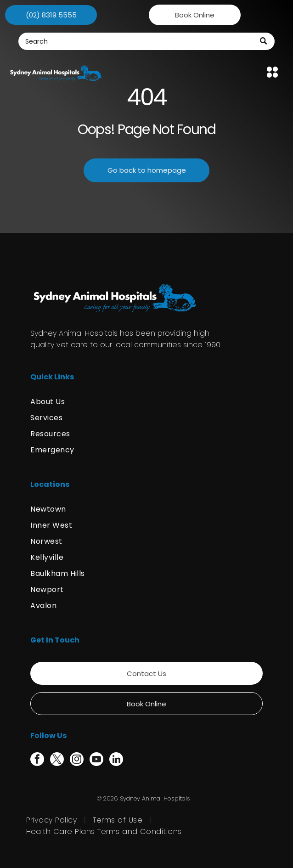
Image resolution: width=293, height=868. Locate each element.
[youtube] (96, 760)
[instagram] (77, 760)
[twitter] (57, 760)
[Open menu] (272, 72)
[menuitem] (146, 402)
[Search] (146, 41)
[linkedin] (116, 760)
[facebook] (37, 760)
